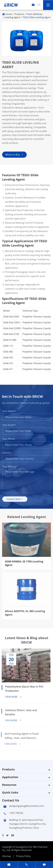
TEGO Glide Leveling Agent (37, 17)
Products (19, 14)
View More (11, 697)
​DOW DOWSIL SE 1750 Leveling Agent (24, 561)
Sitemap (7, 856)
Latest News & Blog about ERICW (26, 642)
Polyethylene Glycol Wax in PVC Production (22, 689)
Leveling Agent (12, 17)
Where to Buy (14, 155)
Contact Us (11, 800)
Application (10, 777)
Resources (9, 785)
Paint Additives (35, 14)
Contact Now (17, 499)
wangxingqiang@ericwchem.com (27, 806)
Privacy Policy (23, 856)
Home (9, 14)
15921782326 (16, 813)
